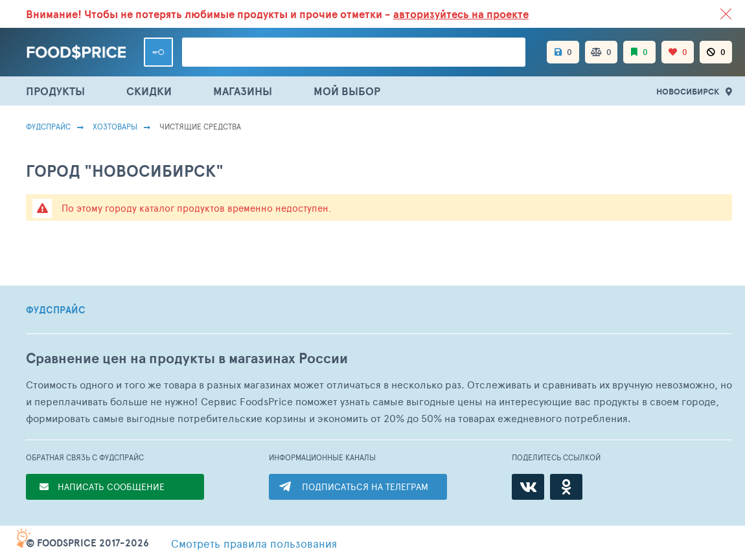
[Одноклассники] (566, 487)
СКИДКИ (149, 91)
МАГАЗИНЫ (243, 91)
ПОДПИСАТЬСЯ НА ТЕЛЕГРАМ (365, 487)
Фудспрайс (48, 126)
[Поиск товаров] (354, 52)
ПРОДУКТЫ (55, 91)
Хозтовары (115, 126)
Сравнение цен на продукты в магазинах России (187, 358)
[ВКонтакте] (528, 487)
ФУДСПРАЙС (56, 310)
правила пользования (254, 543)
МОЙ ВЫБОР (347, 91)
